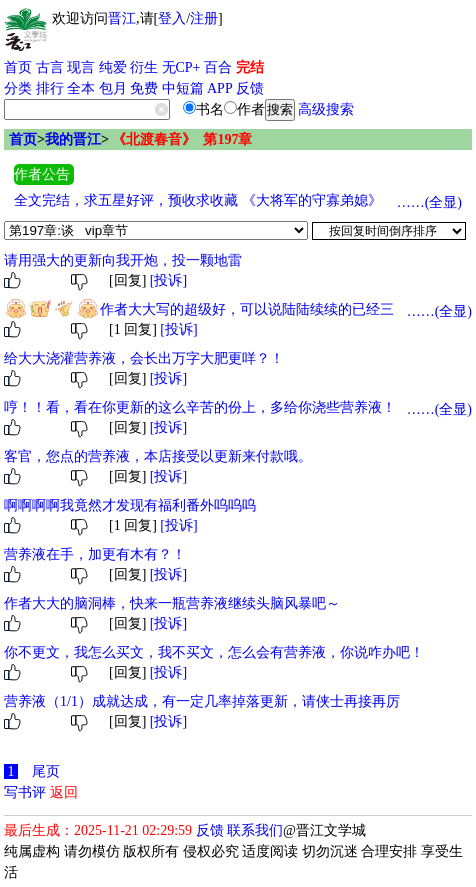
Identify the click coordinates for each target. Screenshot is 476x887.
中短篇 (183, 88)
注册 (204, 18)
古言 (50, 67)
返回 (64, 792)
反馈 (250, 88)
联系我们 (255, 830)
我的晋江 (73, 139)
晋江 (122, 18)
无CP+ (181, 67)
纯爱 (113, 67)
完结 (250, 67)
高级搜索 (326, 109)
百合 (218, 67)
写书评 (25, 792)
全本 (81, 88)
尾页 (46, 771)
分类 (18, 88)
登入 (172, 18)
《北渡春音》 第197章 (182, 139)
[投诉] (168, 280)
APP (220, 88)
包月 (113, 88)
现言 (81, 67)
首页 (18, 67)
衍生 (144, 67)
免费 (144, 88)
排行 (50, 88)
